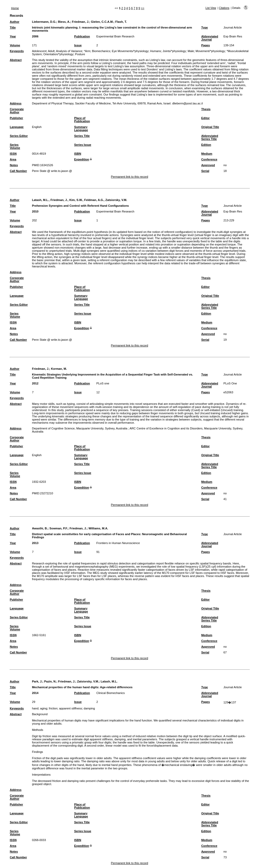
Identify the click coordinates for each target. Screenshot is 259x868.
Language (17, 127)
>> (143, 8)
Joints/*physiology (174, 51)
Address (16, 103)
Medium (207, 154)
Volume (15, 45)
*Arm (87, 51)
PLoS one (103, 383)
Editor (205, 118)
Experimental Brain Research (115, 36)
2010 (35, 211)
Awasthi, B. (40, 528)
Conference (209, 159)
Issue (78, 45)
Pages (206, 45)
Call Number (18, 171)
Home (15, 8)
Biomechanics (101, 51)
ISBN (78, 154)
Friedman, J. (81, 22)
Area (13, 159)
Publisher (16, 118)
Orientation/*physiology (58, 54)
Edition (206, 145)
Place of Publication (82, 120)
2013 (35, 543)
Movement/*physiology (210, 51)
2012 (35, 383)
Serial (205, 171)
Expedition (82, 159)
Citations (224, 8)
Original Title (210, 127)
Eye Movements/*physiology (130, 51)
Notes (14, 165)
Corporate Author (17, 111)
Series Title (82, 136)
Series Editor (19, 136)
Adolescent (39, 51)
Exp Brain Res (233, 36)
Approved (208, 165)
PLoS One (230, 383)
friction (53, 708)
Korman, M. (59, 369)
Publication (82, 36)
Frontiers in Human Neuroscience (118, 543)
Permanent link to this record (129, 177)
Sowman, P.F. (58, 528)
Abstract (16, 60)
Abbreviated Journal (210, 38)
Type (205, 27)
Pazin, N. (50, 681)
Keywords (17, 51)
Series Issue (83, 145)
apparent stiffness (70, 708)
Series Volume (15, 146)
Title (13, 27)
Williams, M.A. (98, 528)
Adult (51, 51)
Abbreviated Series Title (210, 137)
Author (14, 22)
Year (13, 36)
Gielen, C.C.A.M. (102, 22)
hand (35, 708)
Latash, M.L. (109, 681)
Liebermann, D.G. (44, 22)
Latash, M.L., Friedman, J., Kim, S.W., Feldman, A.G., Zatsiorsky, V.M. (80, 200)
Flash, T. (121, 22)
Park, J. (37, 681)
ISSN (13, 154)
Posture (80, 54)
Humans (156, 51)
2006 (35, 36)
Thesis (206, 109)
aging (44, 708)
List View (211, 8)
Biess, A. (64, 22)
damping (89, 708)
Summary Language (81, 128)
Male (191, 51)
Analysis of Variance (69, 51)
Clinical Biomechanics (111, 693)
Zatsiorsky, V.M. (88, 681)
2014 (35, 693)
